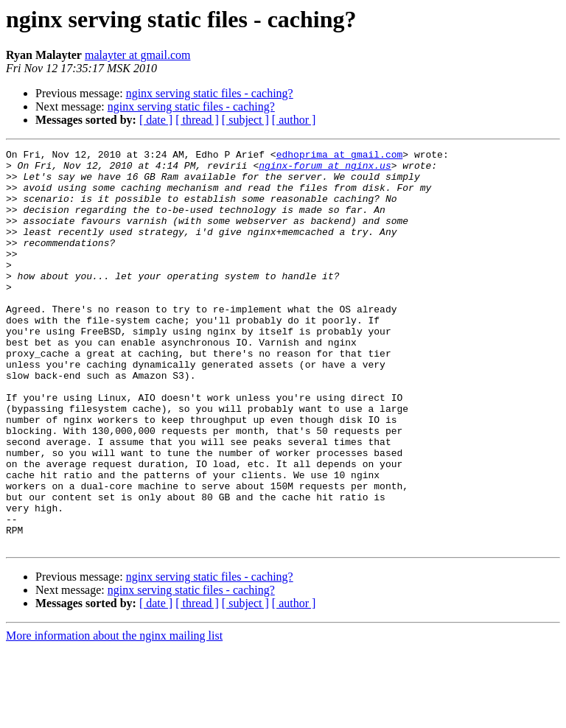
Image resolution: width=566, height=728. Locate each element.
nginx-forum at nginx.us (325, 169)
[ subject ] (245, 120)
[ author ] (294, 120)
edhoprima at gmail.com (340, 156)
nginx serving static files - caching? (210, 93)
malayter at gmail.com (138, 55)
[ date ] (156, 120)
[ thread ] (197, 120)
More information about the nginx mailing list (114, 715)
